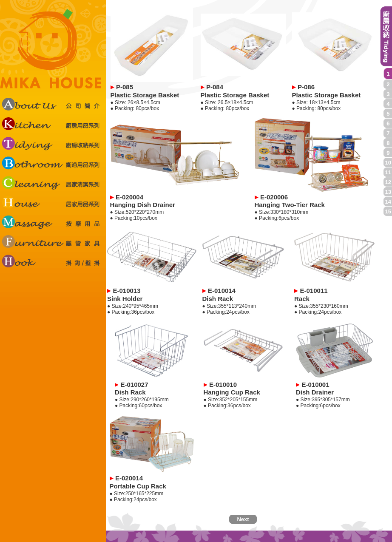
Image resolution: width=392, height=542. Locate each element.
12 (388, 182)
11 (388, 172)
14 (388, 202)
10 (388, 163)
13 (388, 192)
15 (388, 211)
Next (243, 519)
